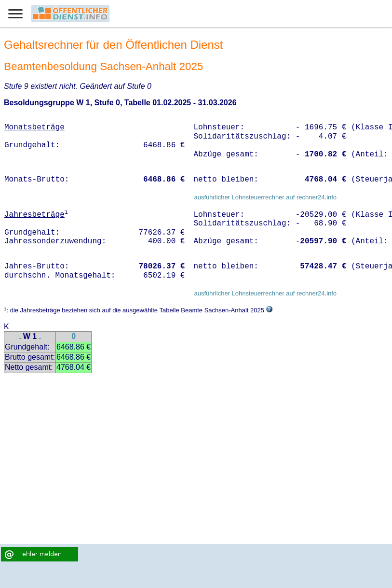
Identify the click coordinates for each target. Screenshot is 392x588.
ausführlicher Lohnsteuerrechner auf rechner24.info (265, 197)
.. (20, 337)
